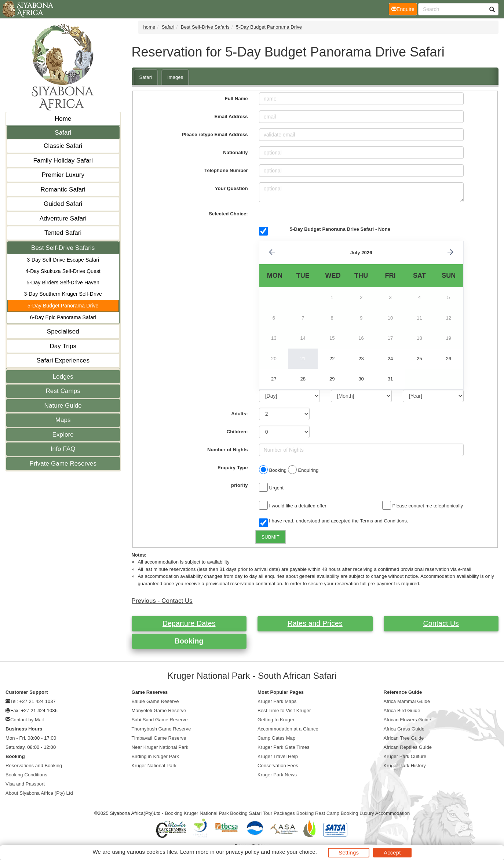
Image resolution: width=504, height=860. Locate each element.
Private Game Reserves (63, 464)
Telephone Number (226, 170)
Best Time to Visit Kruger (284, 710)
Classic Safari (63, 146)
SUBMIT (271, 537)
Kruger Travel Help (278, 756)
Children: (237, 432)
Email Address (231, 116)
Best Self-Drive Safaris (63, 248)
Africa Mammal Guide (407, 701)
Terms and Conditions (383, 521)
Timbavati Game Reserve (159, 738)
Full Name (236, 99)
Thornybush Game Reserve (161, 729)
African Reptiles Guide (408, 747)
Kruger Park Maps (277, 701)
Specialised (63, 331)
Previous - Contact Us (162, 601)
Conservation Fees (278, 766)
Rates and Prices (315, 623)
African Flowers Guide (408, 720)
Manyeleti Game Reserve (159, 710)
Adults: (239, 414)
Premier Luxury (63, 175)
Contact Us (441, 623)
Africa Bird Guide (402, 710)
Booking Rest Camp (318, 813)
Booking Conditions (26, 775)
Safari (63, 133)
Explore (63, 435)
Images (175, 77)
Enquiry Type (233, 468)
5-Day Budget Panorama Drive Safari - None (340, 229)
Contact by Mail (27, 720)
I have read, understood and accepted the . (334, 521)
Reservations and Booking (34, 766)
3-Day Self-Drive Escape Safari (63, 260)
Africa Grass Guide (404, 729)
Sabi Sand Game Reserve (160, 720)
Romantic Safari (63, 190)
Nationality (235, 152)
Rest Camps (63, 391)
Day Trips (63, 346)
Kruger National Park (154, 766)
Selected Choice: (228, 214)
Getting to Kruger (276, 720)
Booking (189, 641)
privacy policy (242, 852)
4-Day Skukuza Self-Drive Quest (63, 271)
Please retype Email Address (215, 134)
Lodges (63, 377)
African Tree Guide (404, 738)
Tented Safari (63, 233)
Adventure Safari (63, 218)
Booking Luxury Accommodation (375, 813)
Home (63, 119)
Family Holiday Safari (63, 161)
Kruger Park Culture (405, 756)
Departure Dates (189, 623)
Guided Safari (63, 204)
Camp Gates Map (276, 738)
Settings (349, 852)
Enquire (404, 9)
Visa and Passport (25, 784)
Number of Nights (228, 450)
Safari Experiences (63, 360)
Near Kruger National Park (160, 747)
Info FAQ (63, 449)
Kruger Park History (405, 766)
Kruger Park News (277, 775)
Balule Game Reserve (155, 701)
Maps (63, 420)
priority (240, 485)
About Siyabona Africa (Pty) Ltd (39, 793)
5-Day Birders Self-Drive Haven (63, 283)
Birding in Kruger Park (155, 756)
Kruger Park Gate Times (284, 747)
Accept (392, 852)
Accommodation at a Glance (288, 729)
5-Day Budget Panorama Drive (63, 306)
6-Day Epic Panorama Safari (63, 317)
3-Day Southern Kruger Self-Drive (63, 294)
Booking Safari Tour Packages (262, 813)
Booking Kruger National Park (197, 813)
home (149, 27)
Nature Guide (63, 406)
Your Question (231, 188)
